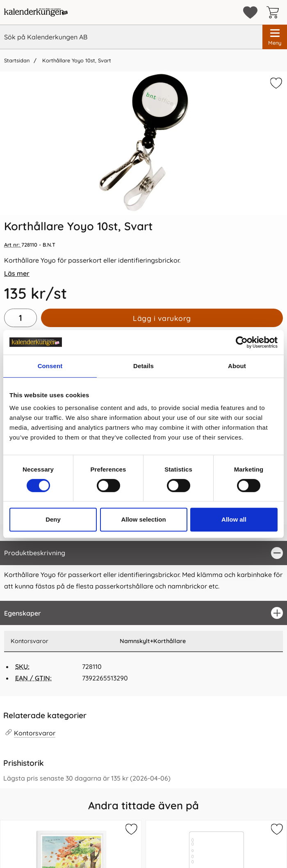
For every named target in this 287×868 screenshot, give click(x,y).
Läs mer (17, 273)
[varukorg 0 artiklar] (275, 12)
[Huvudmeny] (275, 37)
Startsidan (17, 60)
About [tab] (237, 366)
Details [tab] (143, 366)
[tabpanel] (143, 571)
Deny (53, 519)
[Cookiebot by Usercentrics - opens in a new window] (242, 342)
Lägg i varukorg (162, 318)
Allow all (234, 519)
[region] (143, 553)
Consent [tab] (50, 366)
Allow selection (143, 519)
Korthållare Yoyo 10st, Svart (76, 60)
